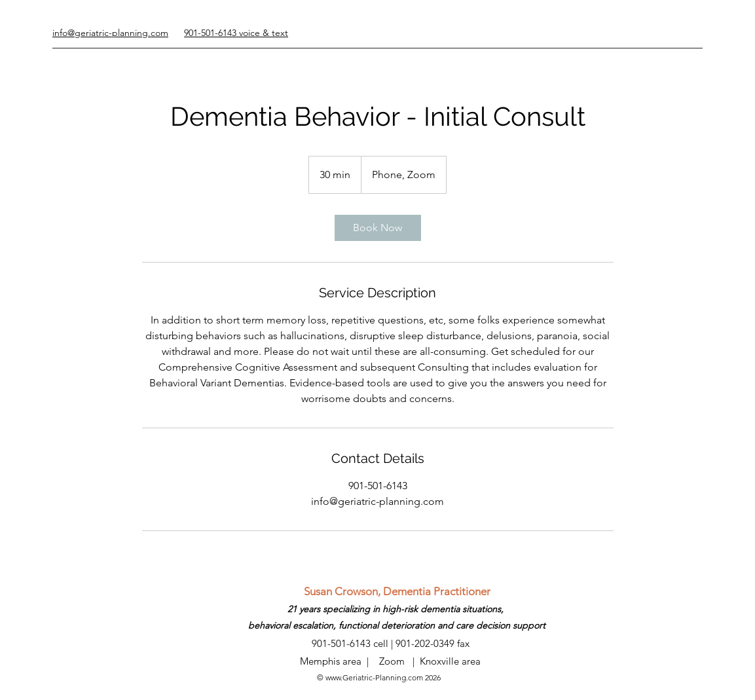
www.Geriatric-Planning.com (374, 677)
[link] (378, 228)
